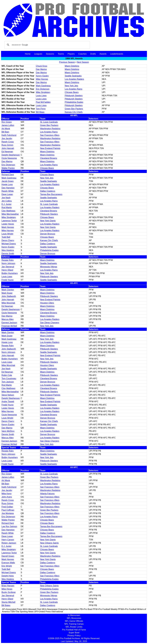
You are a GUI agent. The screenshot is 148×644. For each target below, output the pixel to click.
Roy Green (7, 122)
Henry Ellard (7, 270)
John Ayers (7, 497)
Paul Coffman (8, 510)
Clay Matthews (8, 211)
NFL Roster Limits (74, 627)
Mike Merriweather (10, 214)
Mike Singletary (43, 92)
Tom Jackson (8, 382)
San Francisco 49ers (50, 135)
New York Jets (71, 86)
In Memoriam (74, 615)
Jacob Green (8, 181)
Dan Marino (41, 69)
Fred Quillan (7, 507)
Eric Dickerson (43, 89)
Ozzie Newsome (9, 158)
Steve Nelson (8, 395)
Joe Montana (8, 513)
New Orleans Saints (49, 543)
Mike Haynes (42, 79)
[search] (47, 45)
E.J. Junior (7, 204)
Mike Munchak (8, 303)
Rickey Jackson (9, 543)
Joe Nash (6, 198)
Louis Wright (7, 234)
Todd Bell (6, 237)
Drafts (93, 54)
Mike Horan (7, 589)
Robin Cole (7, 375)
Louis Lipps (41, 96)
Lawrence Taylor (9, 221)
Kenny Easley (42, 76)
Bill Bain (5, 132)
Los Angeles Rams (74, 89)
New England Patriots (50, 148)
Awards (103, 54)
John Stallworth (9, 296)
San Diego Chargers (50, 323)
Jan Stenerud (8, 267)
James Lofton (8, 125)
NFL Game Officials (74, 621)
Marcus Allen (8, 319)
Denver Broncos (48, 234)
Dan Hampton (8, 188)
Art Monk (6, 129)
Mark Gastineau (43, 86)
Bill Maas (40, 112)
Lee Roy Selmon (9, 526)
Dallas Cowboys (48, 191)
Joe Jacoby (7, 138)
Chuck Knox (42, 66)
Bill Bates (6, 605)
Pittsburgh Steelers (74, 96)
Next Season (83, 62)
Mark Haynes (8, 227)
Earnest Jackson (9, 323)
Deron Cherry (8, 240)
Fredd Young (8, 280)
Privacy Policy (74, 636)
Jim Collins (7, 201)
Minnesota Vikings (49, 267)
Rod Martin (7, 207)
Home (28, 54)
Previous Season (67, 62)
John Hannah (8, 148)
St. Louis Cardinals (49, 122)
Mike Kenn (7, 494)
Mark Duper (7, 293)
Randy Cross (8, 142)
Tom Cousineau (9, 378)
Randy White (8, 191)
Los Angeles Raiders (74, 79)
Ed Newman (7, 152)
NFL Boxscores (74, 618)
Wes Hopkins (8, 250)
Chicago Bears (72, 92)
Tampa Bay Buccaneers (51, 194)
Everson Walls (8, 563)
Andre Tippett (8, 402)
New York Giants (48, 221)
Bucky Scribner (9, 592)
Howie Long (7, 184)
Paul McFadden (43, 102)
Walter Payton (8, 168)
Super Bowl (74, 633)
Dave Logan (7, 194)
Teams (61, 54)
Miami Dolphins (72, 66)
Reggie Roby (8, 260)
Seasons (50, 54)
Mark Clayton (8, 290)
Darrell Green (8, 556)
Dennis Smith (8, 254)
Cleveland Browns (49, 158)
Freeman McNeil (9, 326)
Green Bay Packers (74, 109)
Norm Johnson (8, 263)
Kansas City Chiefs (74, 112)
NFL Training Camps (74, 624)
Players (71, 54)
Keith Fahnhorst (9, 135)
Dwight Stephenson (11, 155)
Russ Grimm (7, 145)
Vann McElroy (8, 431)
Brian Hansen (8, 586)
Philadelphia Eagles (74, 102)
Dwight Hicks (8, 576)
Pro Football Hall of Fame (74, 630)
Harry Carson (8, 540)
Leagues (38, 54)
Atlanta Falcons (47, 494)
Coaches (82, 54)
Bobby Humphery (10, 273)
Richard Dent (8, 175)
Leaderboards (117, 54)
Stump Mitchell (8, 602)
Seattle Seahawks (73, 76)
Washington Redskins (50, 129)
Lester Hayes (8, 224)
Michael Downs (9, 244)
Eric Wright (7, 566)
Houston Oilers (47, 303)
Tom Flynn (41, 109)
